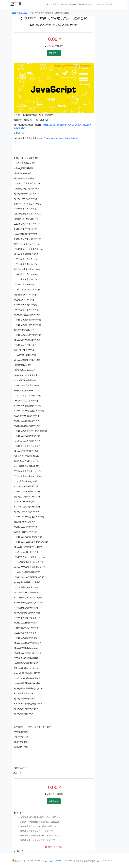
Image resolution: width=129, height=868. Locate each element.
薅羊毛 (64, 4)
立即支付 (54, 53)
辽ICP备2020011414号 (55, 861)
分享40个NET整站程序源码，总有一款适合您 (40, 835)
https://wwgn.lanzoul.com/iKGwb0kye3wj (58, 138)
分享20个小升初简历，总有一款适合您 (37, 840)
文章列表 (23, 13)
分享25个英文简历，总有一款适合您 (36, 831)
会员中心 (110, 4)
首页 (47, 4)
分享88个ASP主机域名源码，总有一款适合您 (40, 817)
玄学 (91, 4)
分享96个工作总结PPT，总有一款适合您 (38, 826)
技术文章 (55, 4)
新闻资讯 (83, 4)
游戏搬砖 (73, 4)
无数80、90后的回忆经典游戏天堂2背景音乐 (40, 822)
